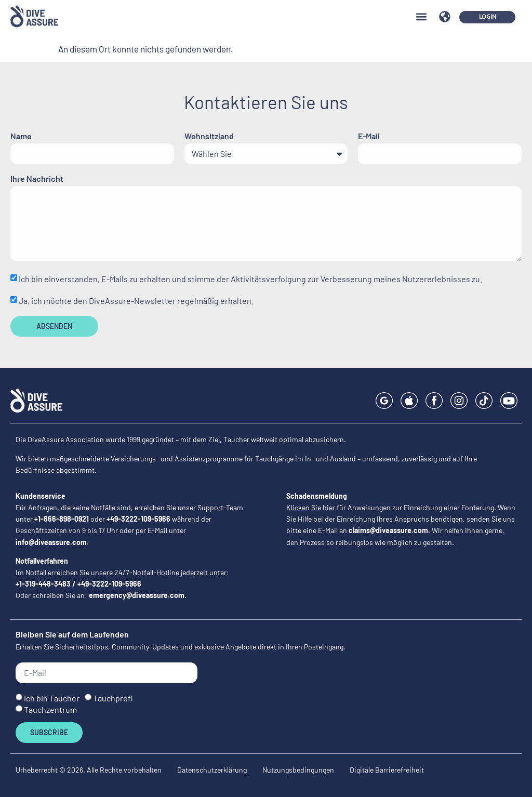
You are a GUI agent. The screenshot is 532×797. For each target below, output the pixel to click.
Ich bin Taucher (52, 698)
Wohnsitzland (209, 136)
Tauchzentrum (50, 709)
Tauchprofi (113, 698)
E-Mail (369, 136)
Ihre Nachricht (37, 179)
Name (21, 136)
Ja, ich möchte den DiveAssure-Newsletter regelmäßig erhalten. (136, 301)
